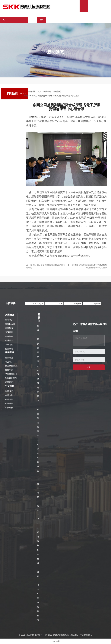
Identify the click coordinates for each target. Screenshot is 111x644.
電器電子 (9, 362)
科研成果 (9, 403)
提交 (89, 367)
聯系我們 (9, 340)
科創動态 (9, 408)
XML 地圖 (55, 641)
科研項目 (9, 399)
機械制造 (9, 370)
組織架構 (9, 328)
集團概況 (10, 315)
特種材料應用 (11, 374)
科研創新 (10, 386)
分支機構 (9, 349)
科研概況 (9, 391)
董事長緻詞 (10, 324)
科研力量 (9, 395)
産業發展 (10, 352)
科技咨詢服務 (11, 378)
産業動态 (9, 382)
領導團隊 (9, 332)
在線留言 (9, 345)
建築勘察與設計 (12, 366)
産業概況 (9, 358)
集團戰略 (9, 336)
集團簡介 (9, 320)
